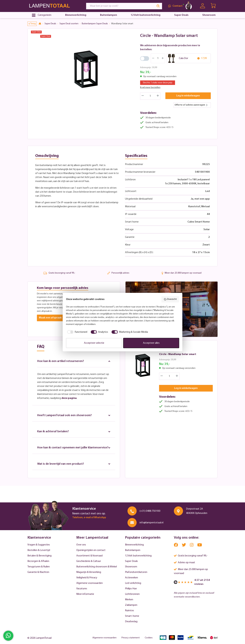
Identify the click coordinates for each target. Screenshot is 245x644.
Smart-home (132, 616)
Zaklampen (131, 605)
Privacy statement (131, 638)
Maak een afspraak (50, 318)
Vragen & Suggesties (39, 545)
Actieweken (131, 578)
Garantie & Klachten (38, 572)
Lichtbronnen (132, 594)
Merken (129, 600)
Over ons (81, 545)
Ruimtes (129, 611)
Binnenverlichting (134, 545)
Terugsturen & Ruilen (39, 567)
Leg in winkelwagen (188, 96)
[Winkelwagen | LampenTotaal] (214, 6)
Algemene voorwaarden (90, 583)
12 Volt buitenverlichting (138, 556)
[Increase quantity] (158, 96)
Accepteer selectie (94, 343)
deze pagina (69, 398)
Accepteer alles (151, 343)
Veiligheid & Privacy (87, 578)
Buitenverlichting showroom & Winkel (97, 567)
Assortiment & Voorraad (89, 556)
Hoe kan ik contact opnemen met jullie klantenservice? (74, 450)
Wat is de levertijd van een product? (74, 468)
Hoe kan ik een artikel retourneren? (74, 361)
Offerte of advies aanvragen (191, 105)
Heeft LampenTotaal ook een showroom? (74, 416)
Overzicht (170, 299)
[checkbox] (77, 332)
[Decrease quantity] (143, 96)
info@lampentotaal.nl (152, 523)
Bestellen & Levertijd (39, 550)
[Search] (158, 6)
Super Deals (131, 561)
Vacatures (82, 589)
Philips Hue (131, 589)
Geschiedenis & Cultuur (89, 561)
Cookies (149, 638)
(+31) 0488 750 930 (150, 511)
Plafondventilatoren (136, 572)
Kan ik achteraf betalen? (74, 432)
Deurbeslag (131, 622)
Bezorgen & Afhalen (38, 561)
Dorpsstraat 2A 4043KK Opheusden (197, 511)
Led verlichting (133, 583)
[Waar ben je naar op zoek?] (120, 6)
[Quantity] (150, 96)
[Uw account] (203, 6)
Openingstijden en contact (91, 550)
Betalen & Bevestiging (39, 556)
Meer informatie (85, 594)
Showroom (131, 567)
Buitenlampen (133, 550)
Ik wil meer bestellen (150, 88)
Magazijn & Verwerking (89, 572)
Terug (32, 24)
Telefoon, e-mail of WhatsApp (89, 518)
